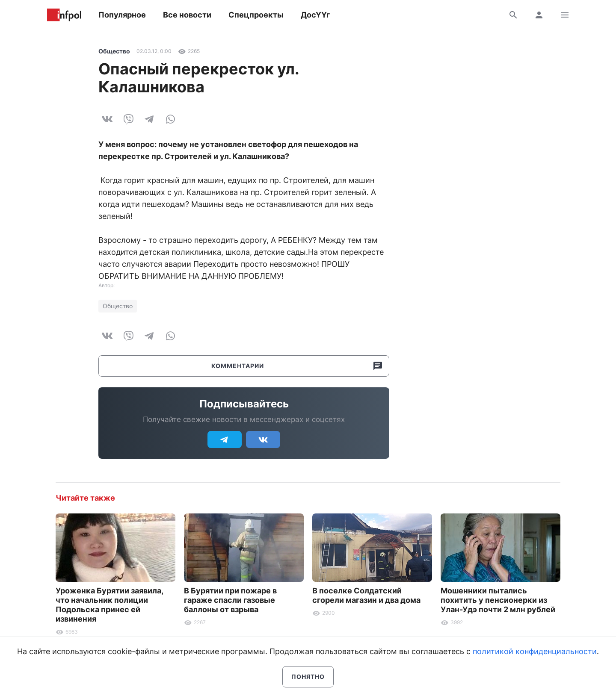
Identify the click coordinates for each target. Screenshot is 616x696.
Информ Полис (64, 15)
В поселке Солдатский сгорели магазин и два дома (366, 595)
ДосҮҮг (315, 15)
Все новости (187, 15)
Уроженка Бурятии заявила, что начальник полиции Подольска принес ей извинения (109, 605)
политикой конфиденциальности (535, 651)
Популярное (122, 15)
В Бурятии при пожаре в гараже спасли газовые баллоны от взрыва (230, 600)
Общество (114, 51)
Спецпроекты (256, 15)
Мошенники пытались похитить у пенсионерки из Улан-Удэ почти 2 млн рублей (498, 600)
